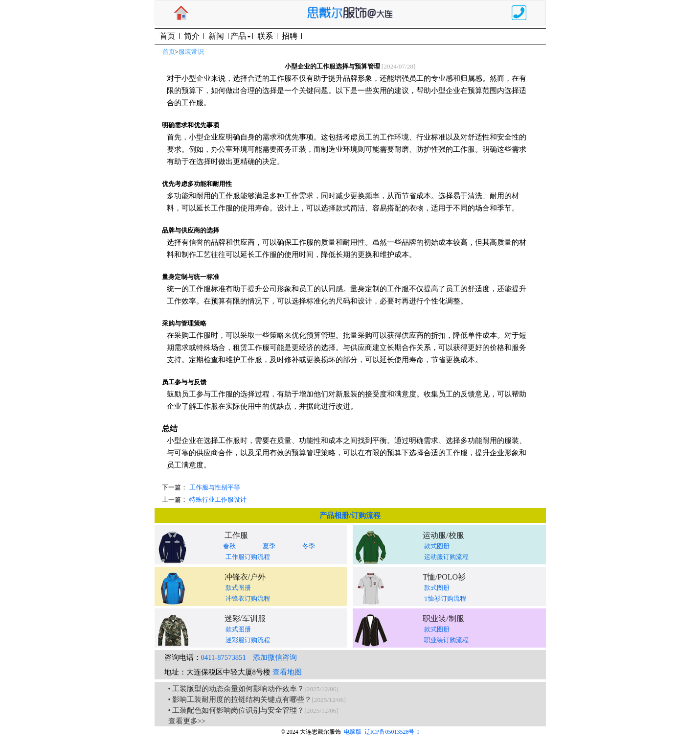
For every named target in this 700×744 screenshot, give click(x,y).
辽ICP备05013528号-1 (392, 732)
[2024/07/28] (399, 66)
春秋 (229, 546)
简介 (192, 36)
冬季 (309, 546)
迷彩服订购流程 (248, 640)
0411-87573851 (224, 657)
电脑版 (353, 732)
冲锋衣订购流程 (248, 598)
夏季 (269, 546)
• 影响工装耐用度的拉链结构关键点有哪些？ (240, 699)
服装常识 (191, 52)
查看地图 (287, 672)
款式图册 (437, 546)
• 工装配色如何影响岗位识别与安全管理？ (237, 710)
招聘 (290, 36)
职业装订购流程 (446, 640)
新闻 (216, 36)
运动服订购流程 (446, 557)
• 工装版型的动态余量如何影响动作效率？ (237, 689)
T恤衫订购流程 (445, 598)
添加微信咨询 (275, 657)
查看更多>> (187, 721)
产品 (241, 36)
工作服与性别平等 (215, 487)
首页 (167, 36)
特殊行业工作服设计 (218, 500)
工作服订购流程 (248, 557)
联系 (265, 36)
